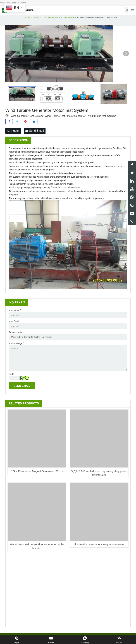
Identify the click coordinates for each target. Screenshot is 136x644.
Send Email (35, 131)
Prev (10, 54)
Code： (12, 374)
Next (126, 54)
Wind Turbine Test (55, 116)
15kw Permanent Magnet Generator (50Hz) (37, 471)
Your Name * (15, 310)
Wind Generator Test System (27, 116)
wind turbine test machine (102, 116)
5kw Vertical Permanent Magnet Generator (99, 544)
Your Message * (16, 343)
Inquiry (13, 131)
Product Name (16, 332)
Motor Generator (76, 116)
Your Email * (15, 321)
